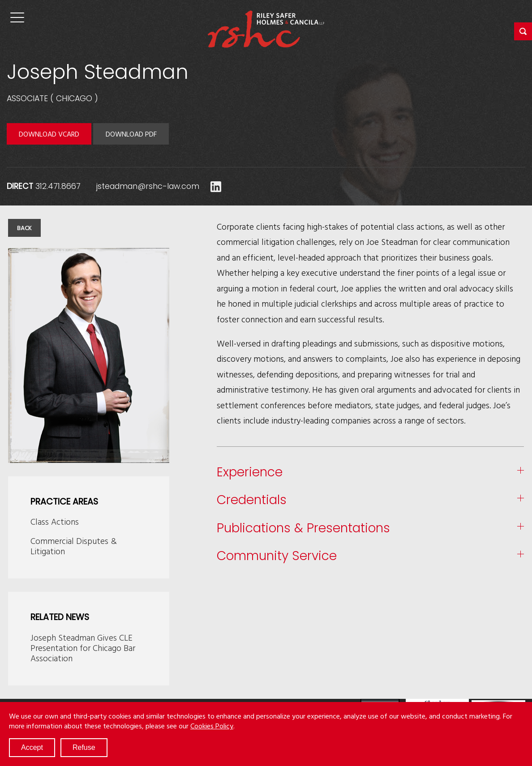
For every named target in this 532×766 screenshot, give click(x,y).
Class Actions (55, 521)
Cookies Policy (212, 726)
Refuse (84, 747)
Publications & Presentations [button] (303, 528)
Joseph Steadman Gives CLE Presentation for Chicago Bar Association (83, 648)
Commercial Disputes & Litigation (74, 546)
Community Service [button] (277, 556)
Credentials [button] (252, 500)
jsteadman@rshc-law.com (148, 186)
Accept (32, 747)
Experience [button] (250, 473)
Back (24, 228)
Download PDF (131, 134)
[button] (523, 31)
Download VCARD (49, 134)
